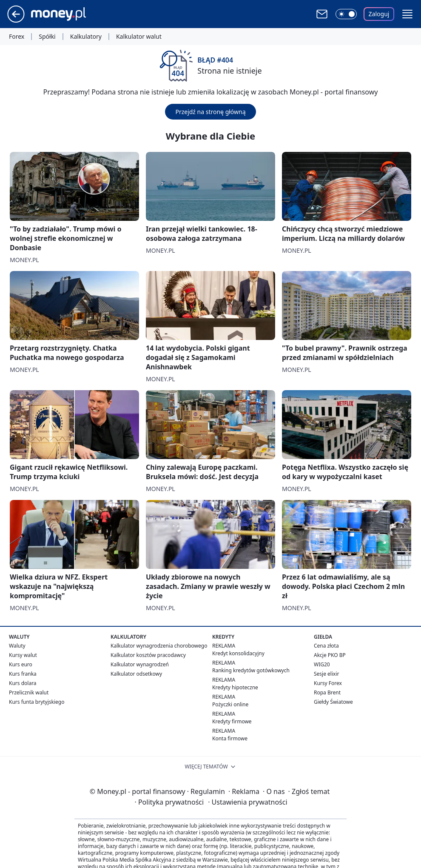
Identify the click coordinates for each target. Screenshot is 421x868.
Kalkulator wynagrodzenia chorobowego (159, 646)
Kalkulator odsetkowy (136, 674)
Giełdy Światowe (333, 702)
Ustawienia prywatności (247, 802)
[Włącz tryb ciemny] (346, 14)
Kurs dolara (23, 683)
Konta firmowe (230, 738)
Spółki (47, 37)
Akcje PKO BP (330, 655)
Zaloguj (379, 14)
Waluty (17, 646)
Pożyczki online (230, 704)
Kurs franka (23, 674)
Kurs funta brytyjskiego (37, 702)
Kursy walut (23, 655)
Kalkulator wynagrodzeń (140, 664)
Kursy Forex (328, 683)
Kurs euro (21, 664)
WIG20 (322, 664)
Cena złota (326, 646)
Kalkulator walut (139, 37)
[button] (407, 14)
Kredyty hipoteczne (235, 687)
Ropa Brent (327, 692)
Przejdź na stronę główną (210, 112)
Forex (17, 37)
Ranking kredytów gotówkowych (251, 670)
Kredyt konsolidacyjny (238, 653)
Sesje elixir (326, 674)
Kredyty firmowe (232, 721)
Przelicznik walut (29, 692)
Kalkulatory (86, 37)
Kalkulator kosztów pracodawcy (148, 655)
